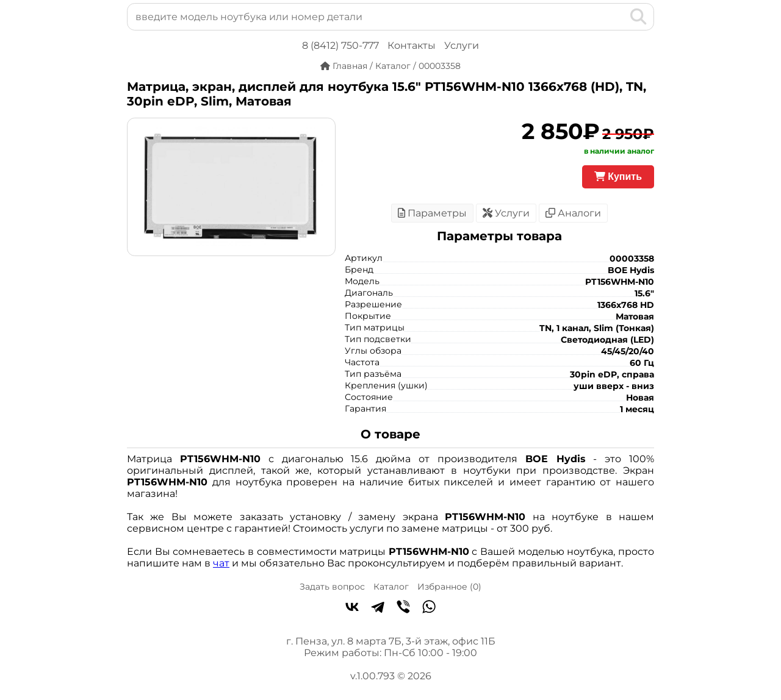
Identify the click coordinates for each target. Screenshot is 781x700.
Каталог (391, 587)
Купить (618, 177)
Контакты (412, 45)
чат (221, 563)
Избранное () (449, 587)
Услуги (462, 45)
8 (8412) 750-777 (340, 45)
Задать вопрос (332, 587)
